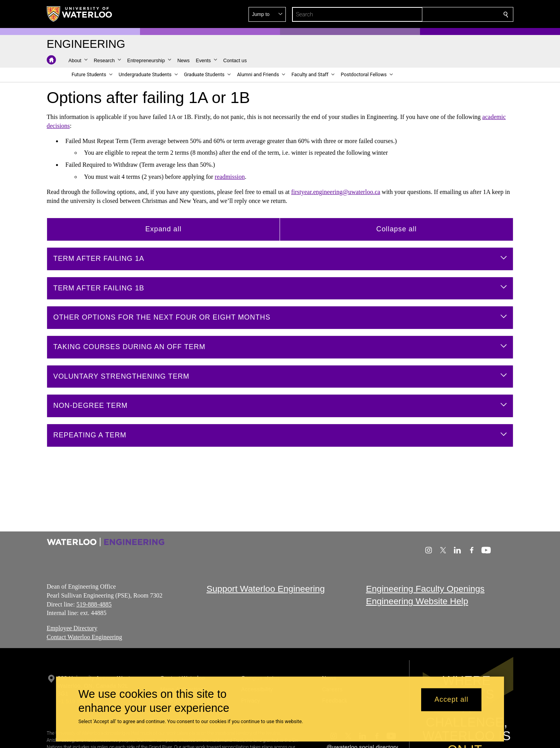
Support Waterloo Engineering (266, 589)
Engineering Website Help (417, 601)
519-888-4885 (94, 604)
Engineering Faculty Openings (425, 589)
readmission (230, 177)
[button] (450, 14)
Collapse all (397, 229)
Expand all (163, 229)
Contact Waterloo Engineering (84, 637)
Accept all (451, 700)
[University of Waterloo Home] (80, 14)
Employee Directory (72, 628)
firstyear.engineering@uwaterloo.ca (336, 192)
